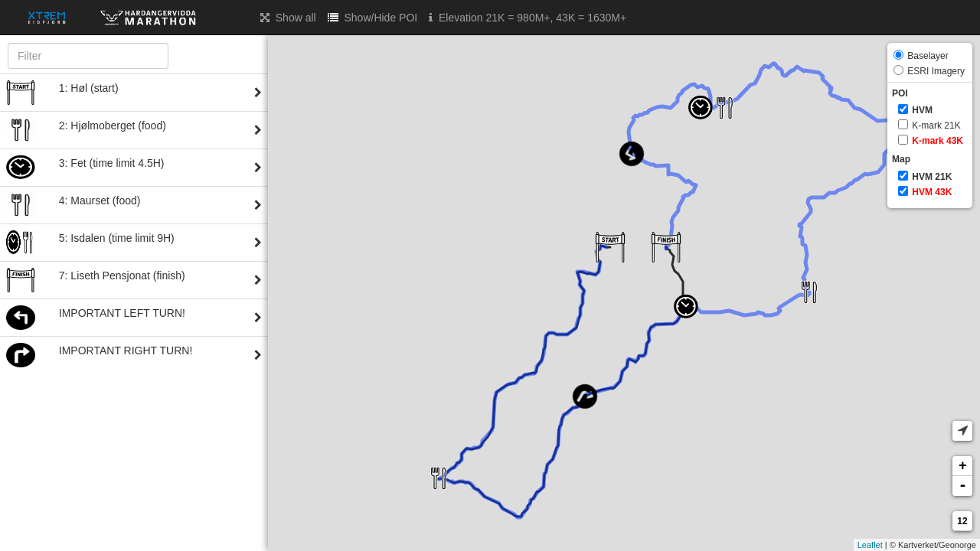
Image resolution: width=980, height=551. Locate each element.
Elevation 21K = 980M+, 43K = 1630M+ (528, 17)
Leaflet (870, 545)
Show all (288, 17)
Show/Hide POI (373, 17)
